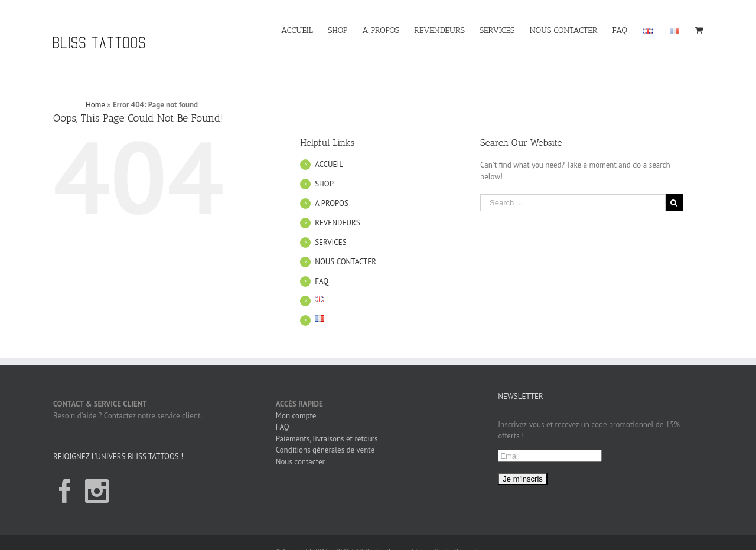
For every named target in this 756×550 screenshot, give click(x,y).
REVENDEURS (337, 223)
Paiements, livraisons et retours (327, 439)
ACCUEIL (329, 164)
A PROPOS (332, 203)
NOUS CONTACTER (346, 262)
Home (95, 105)
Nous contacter (300, 462)
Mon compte (296, 416)
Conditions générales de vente (325, 450)
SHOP (324, 184)
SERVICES (330, 242)
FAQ (322, 281)
